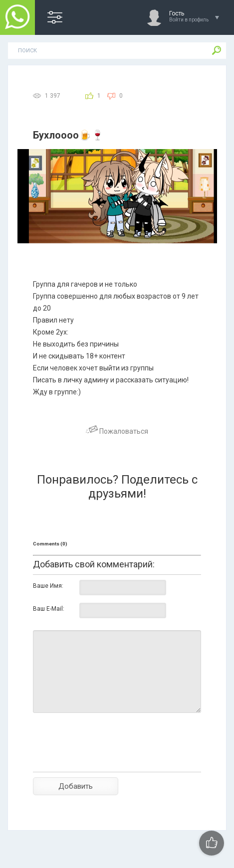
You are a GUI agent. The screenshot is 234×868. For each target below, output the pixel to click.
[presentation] (109, 760)
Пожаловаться (117, 431)
